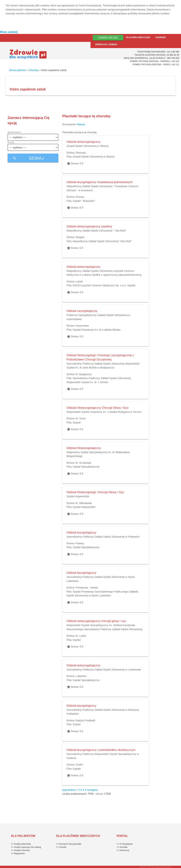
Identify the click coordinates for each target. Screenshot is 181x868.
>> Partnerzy (123, 850)
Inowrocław (82, 326)
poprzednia (69, 790)
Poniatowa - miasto (87, 587)
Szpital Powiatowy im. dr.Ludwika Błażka (97, 330)
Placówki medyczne (138, 37)
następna (92, 790)
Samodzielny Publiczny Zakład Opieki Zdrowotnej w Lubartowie (104, 669)
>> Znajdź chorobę (20, 850)
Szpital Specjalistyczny (86, 467)
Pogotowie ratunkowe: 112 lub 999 (158, 52)
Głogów (80, 237)
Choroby (161, 37)
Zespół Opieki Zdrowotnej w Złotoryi (87, 146)
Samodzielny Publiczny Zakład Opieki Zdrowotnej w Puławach (103, 537)
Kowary (80, 197)
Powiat (11, 142)
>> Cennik (61, 847)
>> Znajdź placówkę (21, 844)
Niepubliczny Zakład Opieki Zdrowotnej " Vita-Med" (96, 231)
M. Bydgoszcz (84, 374)
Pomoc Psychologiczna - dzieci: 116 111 (156, 64)
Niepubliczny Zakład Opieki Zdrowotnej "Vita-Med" (102, 241)
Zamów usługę (108, 38)
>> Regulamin (18, 854)
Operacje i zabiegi (106, 45)
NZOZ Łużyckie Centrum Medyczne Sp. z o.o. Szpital (104, 285)
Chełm (79, 765)
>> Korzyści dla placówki (69, 844)
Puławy (80, 543)
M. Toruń (81, 418)
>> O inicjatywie (125, 844)
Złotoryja (81, 153)
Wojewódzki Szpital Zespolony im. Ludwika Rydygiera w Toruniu (104, 412)
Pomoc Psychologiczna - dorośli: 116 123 (155, 61)
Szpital (77, 422)
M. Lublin (81, 636)
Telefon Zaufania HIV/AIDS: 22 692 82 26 (157, 55)
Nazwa (81, 124)
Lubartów (81, 676)
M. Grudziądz (83, 463)
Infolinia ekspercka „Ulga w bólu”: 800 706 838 (151, 58)
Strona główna (17, 70)
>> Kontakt (122, 847)
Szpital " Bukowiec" (84, 201)
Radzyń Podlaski (85, 720)
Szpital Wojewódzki (78, 496)
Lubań (79, 281)
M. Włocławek (84, 503)
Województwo (14, 132)
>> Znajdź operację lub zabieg (26, 847)
